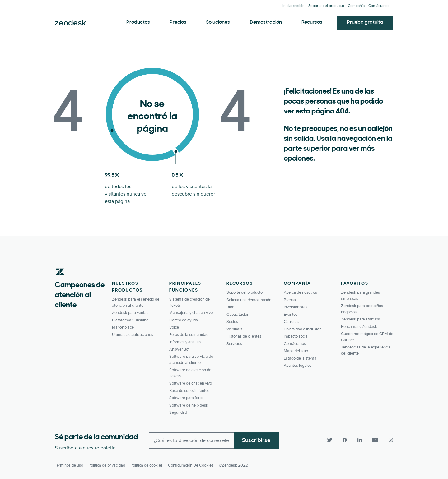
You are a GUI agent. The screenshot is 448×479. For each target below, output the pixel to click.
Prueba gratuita (365, 22)
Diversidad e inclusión (303, 329)
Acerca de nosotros (300, 292)
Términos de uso (69, 465)
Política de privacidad (107, 465)
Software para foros (186, 398)
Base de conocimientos (189, 391)
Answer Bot (179, 349)
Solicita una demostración (249, 300)
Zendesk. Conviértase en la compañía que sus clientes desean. (70, 23)
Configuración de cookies (191, 465)
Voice (174, 327)
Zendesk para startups (360, 319)
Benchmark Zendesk (359, 327)
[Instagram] (388, 440)
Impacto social (296, 336)
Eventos (291, 315)
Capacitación (238, 315)
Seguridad (178, 412)
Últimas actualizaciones (133, 335)
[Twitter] (330, 440)
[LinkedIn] (360, 440)
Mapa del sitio (296, 351)
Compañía (356, 6)
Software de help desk (189, 405)
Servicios (234, 344)
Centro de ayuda (184, 320)
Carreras (291, 322)
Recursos (312, 22)
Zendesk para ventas (130, 313)
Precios (178, 22)
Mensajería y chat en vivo (191, 313)
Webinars (234, 329)
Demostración (266, 22)
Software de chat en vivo (191, 383)
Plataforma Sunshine (130, 320)
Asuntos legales (298, 366)
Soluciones (218, 22)
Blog (230, 307)
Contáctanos (379, 6)
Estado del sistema (300, 358)
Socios (232, 322)
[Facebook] (345, 440)
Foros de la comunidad (189, 335)
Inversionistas (296, 307)
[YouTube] (375, 440)
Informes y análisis (185, 342)
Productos (138, 22)
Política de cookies (147, 465)
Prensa (290, 300)
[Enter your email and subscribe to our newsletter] (191, 440)
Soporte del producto (326, 6)
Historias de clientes (244, 336)
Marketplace (123, 327)
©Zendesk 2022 (233, 465)
